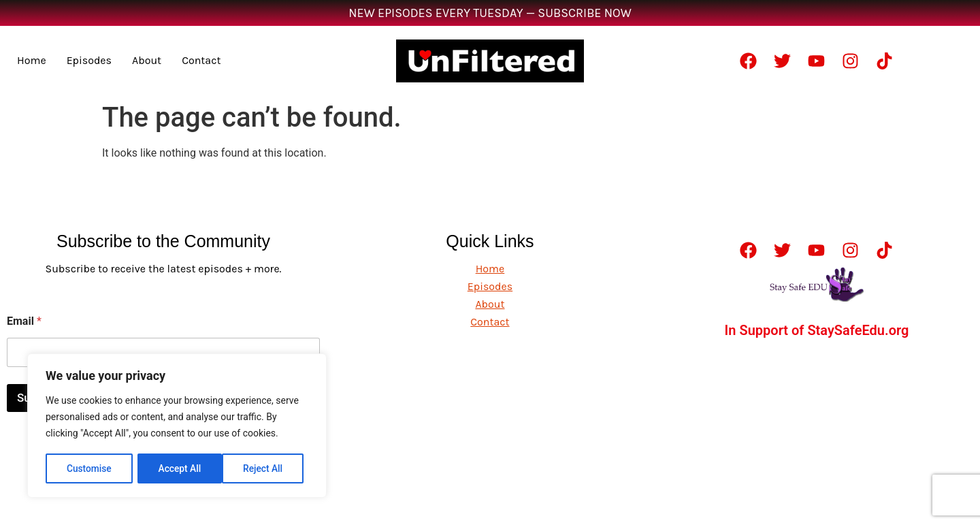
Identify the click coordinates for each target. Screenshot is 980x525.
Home (32, 60)
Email (24, 321)
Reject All (178, 468)
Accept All (266, 468)
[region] (177, 426)
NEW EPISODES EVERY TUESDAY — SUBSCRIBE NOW (490, 13)
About (147, 60)
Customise (89, 468)
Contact (201, 60)
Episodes (89, 60)
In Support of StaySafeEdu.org (817, 330)
